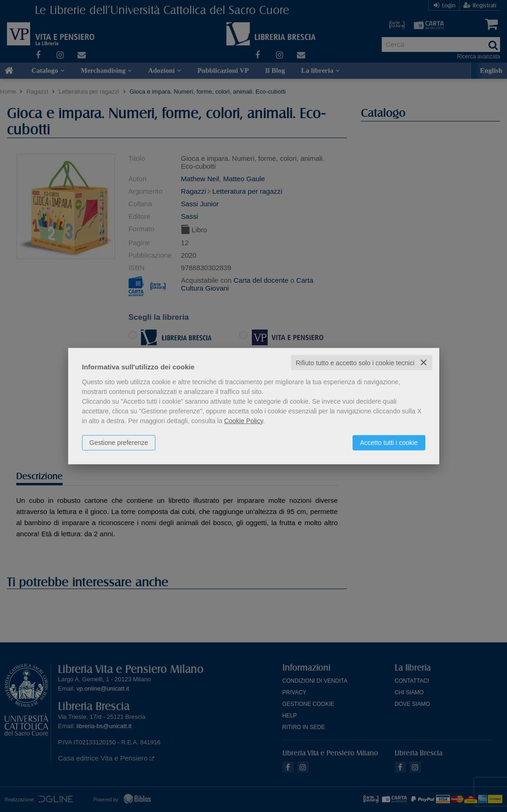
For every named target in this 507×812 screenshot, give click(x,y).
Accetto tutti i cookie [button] (389, 442)
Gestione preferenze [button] (119, 442)
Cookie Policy (244, 420)
